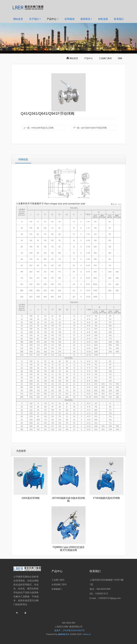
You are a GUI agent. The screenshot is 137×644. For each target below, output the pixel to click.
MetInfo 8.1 (64, 634)
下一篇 (90, 128)
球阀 (120, 58)
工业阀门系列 (105, 58)
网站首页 (18, 19)
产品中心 (89, 58)
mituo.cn (87, 634)
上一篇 (38, 128)
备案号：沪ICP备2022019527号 (69, 630)
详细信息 (23, 159)
